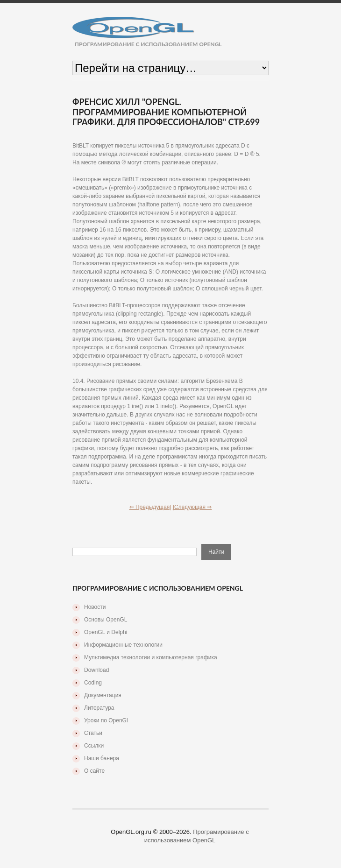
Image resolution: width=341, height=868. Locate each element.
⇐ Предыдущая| (150, 507)
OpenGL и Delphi (106, 632)
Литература (99, 708)
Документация (103, 695)
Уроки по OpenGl (106, 720)
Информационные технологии (123, 645)
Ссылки (94, 746)
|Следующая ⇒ (192, 507)
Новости (95, 607)
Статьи (93, 733)
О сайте (94, 771)
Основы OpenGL (106, 620)
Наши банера (102, 758)
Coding (93, 683)
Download (96, 670)
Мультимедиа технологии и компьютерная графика (151, 657)
